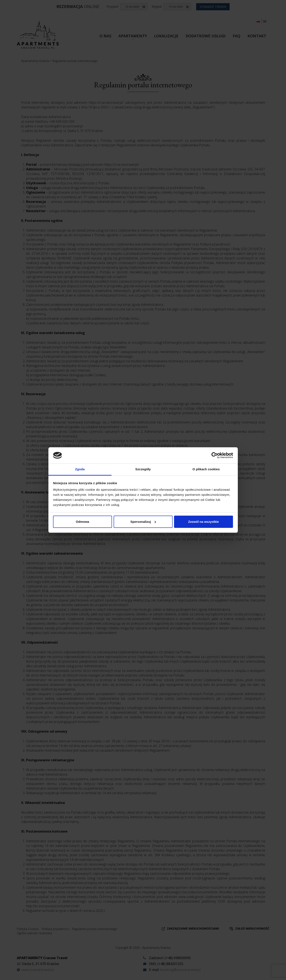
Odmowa (82, 522)
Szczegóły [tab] (143, 469)
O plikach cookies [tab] (206, 469)
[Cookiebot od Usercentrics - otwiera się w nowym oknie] (215, 455)
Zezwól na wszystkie (204, 522)
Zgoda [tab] (80, 469)
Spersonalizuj (143, 522)
